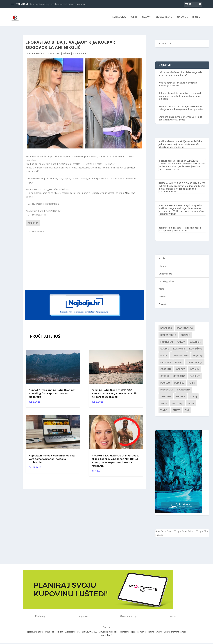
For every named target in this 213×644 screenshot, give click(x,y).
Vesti (134, 18)
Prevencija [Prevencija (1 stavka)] (167, 391)
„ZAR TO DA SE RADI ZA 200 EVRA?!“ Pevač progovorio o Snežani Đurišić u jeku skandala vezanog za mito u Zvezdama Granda (182, 188)
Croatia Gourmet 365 (88, 633)
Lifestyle (163, 267)
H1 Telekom (58, 633)
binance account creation (172, 162)
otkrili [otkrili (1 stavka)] (165, 377)
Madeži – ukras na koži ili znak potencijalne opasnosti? (180, 230)
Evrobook (113, 633)
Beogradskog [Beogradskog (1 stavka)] (185, 329)
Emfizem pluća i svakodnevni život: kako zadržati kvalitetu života (180, 119)
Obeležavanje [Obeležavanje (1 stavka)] (195, 363)
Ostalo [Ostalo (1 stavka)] (194, 370)
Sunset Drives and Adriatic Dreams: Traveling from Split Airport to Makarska (52, 395)
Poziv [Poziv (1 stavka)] (192, 384)
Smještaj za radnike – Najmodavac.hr (146, 633)
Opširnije (33, 224)
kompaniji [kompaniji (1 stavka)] (179, 350)
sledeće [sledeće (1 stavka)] (180, 398)
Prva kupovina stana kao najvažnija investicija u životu (178, 85)
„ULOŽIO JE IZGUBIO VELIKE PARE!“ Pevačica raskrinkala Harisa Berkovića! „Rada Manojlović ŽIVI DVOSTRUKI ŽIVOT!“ (182, 166)
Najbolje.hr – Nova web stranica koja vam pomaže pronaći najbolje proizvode (52, 460)
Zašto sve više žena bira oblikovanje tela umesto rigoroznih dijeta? (180, 75)
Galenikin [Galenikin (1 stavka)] (196, 343)
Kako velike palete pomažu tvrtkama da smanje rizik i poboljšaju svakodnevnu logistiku (180, 97)
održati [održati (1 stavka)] (181, 370)
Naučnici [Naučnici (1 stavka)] (166, 363)
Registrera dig (166, 229)
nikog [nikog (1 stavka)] (179, 363)
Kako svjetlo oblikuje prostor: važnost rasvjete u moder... (58, 4)
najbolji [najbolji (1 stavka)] (198, 357)
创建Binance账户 (167, 184)
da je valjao (130, 169)
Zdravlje (182, 18)
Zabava (146, 18)
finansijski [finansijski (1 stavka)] (167, 343)
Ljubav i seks (164, 18)
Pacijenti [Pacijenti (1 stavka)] (195, 377)
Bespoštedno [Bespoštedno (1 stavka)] (168, 336)
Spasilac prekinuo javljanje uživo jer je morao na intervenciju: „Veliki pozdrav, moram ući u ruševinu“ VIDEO (181, 211)
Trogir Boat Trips (184, 532)
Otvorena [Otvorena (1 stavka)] (179, 377)
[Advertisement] (85, 262)
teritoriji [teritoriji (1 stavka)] (177, 404)
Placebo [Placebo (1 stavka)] (165, 384)
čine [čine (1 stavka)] (187, 411)
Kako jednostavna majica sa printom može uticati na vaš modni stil (180, 145)
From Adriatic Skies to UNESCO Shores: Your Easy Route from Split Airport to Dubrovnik (114, 395)
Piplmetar (123, 633)
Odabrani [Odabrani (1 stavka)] (166, 370)
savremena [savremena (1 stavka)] (184, 391)
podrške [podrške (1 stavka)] (179, 384)
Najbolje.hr (31, 633)
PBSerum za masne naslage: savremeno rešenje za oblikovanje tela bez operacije (181, 109)
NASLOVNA (119, 18)
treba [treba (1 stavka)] (191, 404)
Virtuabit (103, 633)
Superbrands (71, 633)
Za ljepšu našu (44, 633)
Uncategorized (167, 282)
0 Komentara (79, 54)
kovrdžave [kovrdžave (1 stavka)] (196, 350)
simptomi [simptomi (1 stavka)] (166, 398)
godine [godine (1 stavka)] (165, 350)
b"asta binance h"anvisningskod (176, 206)
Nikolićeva (130, 194)
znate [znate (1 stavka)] (176, 411)
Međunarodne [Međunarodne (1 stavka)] (180, 357)
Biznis (196, 18)
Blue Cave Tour (164, 532)
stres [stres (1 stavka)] (164, 404)
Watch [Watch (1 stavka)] (164, 411)
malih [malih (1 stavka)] (164, 357)
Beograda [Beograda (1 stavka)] (166, 329)
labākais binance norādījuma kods (177, 142)
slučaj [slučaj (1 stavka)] (193, 398)
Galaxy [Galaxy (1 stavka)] (181, 343)
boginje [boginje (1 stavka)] (185, 336)
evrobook (41, 54)
